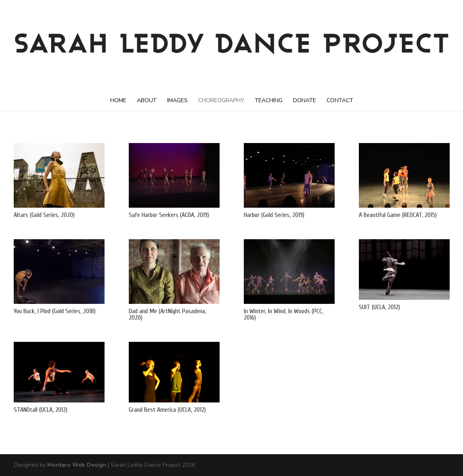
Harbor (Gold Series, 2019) (274, 215)
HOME (118, 100)
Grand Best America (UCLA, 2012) (167, 410)
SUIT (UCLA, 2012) (379, 307)
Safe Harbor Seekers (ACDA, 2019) (169, 215)
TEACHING (269, 100)
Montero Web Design (77, 465)
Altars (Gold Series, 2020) (44, 215)
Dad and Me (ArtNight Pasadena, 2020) (168, 314)
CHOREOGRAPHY (221, 100)
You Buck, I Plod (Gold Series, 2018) (55, 311)
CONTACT (340, 100)
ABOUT (147, 100)
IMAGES (177, 100)
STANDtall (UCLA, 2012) (41, 410)
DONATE (305, 100)
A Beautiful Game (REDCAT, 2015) (398, 215)
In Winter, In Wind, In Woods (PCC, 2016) (284, 314)
